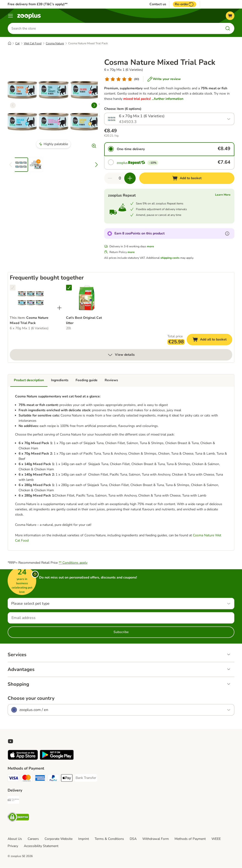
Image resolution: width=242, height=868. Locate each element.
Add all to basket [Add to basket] (212, 340)
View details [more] (121, 355)
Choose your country (31, 699)
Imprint (84, 839)
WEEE (216, 839)
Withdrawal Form (156, 839)
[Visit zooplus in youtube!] (10, 741)
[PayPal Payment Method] (53, 779)
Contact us (158, 4)
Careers (33, 839)
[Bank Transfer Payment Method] (86, 778)
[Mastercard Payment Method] (27, 779)
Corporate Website (59, 839)
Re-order (185, 4)
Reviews (111, 380)
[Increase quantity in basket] (130, 178)
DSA (133, 839)
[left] (13, 106)
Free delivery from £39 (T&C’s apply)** (38, 4)
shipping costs (170, 258)
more (150, 247)
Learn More (223, 195)
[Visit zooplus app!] (23, 759)
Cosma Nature (55, 44)
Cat (17, 44)
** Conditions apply (73, 563)
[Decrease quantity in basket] (110, 178)
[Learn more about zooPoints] (227, 234)
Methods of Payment (190, 839)
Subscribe (121, 632)
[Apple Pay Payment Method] (67, 779)
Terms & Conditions (109, 839)
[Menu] (10, 16)
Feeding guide (87, 380)
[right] (94, 106)
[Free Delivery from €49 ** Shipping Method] (13, 801)
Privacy (13, 846)
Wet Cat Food (33, 44)
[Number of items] (120, 178)
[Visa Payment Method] (13, 779)
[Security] (18, 818)
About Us (15, 839)
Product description (29, 380)
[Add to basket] (187, 178)
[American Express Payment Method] (40, 779)
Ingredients (60, 380)
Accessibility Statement (41, 846)
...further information (168, 99)
